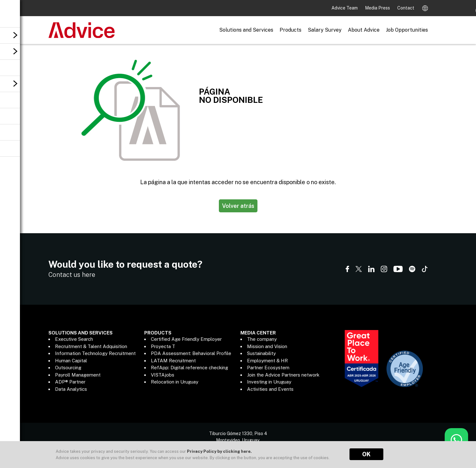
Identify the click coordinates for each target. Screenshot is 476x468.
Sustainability (261, 353)
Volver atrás (238, 206)
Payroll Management (78, 375)
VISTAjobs (163, 375)
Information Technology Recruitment (95, 353)
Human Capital (71, 361)
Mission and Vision (267, 346)
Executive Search (74, 339)
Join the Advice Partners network (283, 375)
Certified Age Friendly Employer (186, 339)
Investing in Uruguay (269, 382)
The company (262, 339)
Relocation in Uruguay (175, 382)
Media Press (378, 8)
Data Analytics (71, 389)
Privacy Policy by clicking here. (219, 451)
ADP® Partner (70, 382)
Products (291, 30)
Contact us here (72, 275)
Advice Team (345, 8)
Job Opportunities (407, 30)
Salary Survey (325, 30)
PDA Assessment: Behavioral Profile (191, 353)
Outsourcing (68, 368)
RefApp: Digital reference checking (189, 368)
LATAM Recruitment (173, 361)
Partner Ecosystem (268, 368)
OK (366, 454)
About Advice (364, 30)
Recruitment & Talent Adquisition (91, 346)
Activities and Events (270, 389)
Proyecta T (163, 346)
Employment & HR (267, 361)
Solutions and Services (246, 30)
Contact (406, 8)
